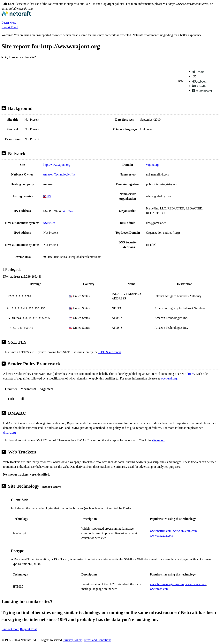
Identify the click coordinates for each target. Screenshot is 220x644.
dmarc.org (9, 432)
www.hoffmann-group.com (167, 584)
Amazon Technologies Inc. (60, 174)
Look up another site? (20, 57)
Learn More (9, 23)
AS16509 (49, 223)
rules (191, 374)
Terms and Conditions (98, 640)
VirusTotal (68, 211)
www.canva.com (196, 584)
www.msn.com (159, 589)
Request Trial (28, 629)
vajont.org (152, 165)
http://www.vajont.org (57, 165)
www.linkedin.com (185, 531)
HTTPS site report (110, 352)
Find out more (10, 629)
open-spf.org (169, 378)
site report (158, 440)
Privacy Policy (72, 640)
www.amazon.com (161, 536)
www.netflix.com (161, 531)
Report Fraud (10, 27)
